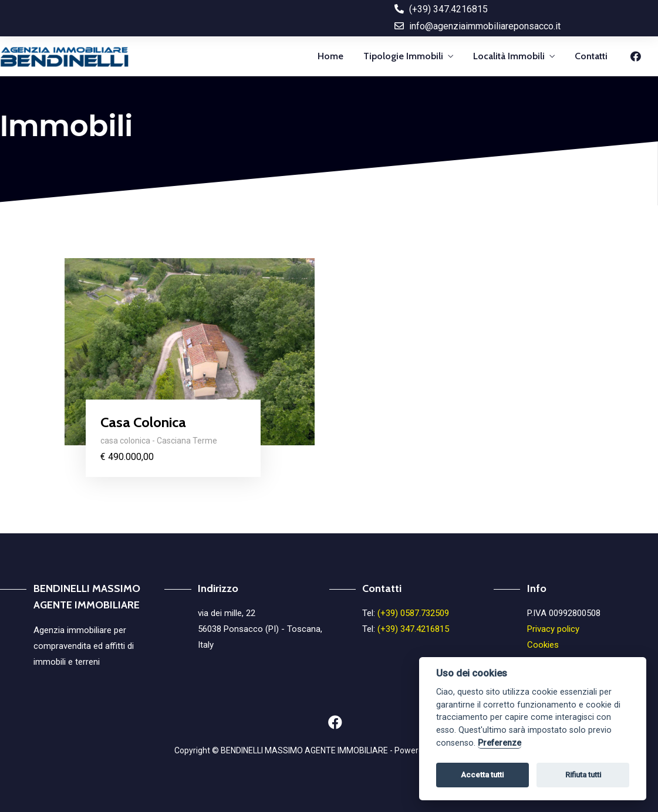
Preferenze (500, 743)
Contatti (591, 56)
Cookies (543, 645)
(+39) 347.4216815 (413, 629)
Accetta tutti (482, 775)
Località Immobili (509, 56)
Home (330, 56)
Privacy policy (553, 629)
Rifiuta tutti (583, 775)
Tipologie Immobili (403, 56)
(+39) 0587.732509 (413, 613)
